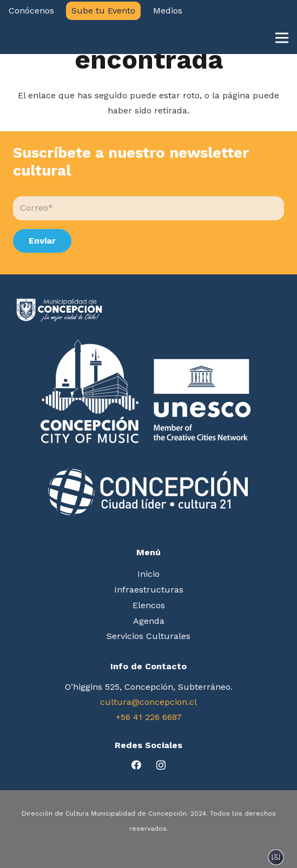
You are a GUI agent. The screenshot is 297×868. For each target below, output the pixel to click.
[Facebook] (137, 765)
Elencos (149, 605)
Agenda (149, 621)
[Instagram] (161, 765)
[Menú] (282, 38)
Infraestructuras (149, 590)
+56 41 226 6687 (149, 717)
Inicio (148, 574)
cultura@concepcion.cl (148, 702)
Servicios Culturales (148, 636)
